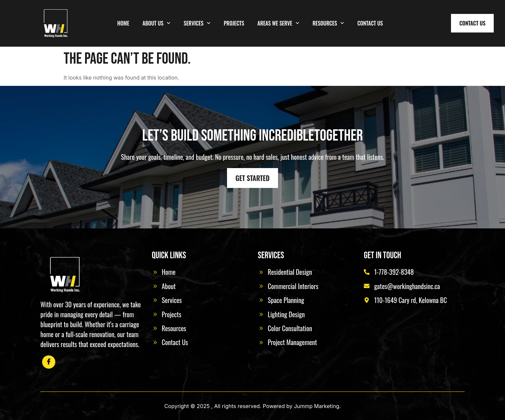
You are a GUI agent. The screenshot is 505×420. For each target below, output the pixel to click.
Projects (234, 23)
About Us (156, 23)
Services (197, 23)
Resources (328, 23)
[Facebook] (49, 362)
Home (123, 23)
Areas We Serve (278, 23)
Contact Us (370, 23)
